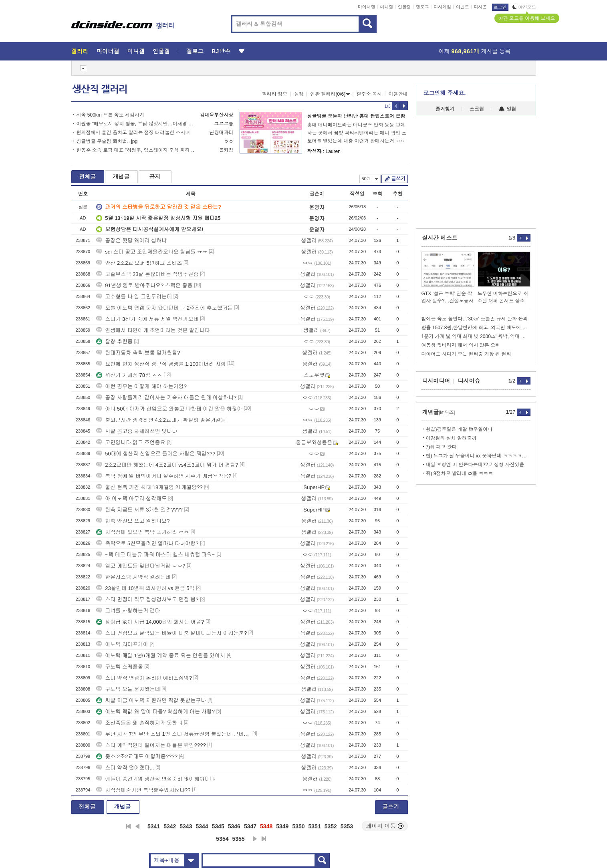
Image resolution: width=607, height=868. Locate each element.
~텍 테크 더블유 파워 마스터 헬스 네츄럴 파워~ (155, 555)
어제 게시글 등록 (475, 51)
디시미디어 (436, 381)
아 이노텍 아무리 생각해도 (131, 498)
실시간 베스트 (440, 238)
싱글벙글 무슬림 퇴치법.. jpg (107, 141)
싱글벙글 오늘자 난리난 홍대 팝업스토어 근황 (356, 116)
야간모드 (524, 7)
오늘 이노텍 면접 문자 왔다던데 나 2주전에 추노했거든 (164, 308)
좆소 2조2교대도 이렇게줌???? (137, 756)
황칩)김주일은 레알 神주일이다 (459, 429)
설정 (299, 94)
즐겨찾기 (445, 109)
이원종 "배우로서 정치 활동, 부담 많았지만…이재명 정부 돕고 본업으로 (136, 124)
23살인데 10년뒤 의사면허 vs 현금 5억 (145, 588)
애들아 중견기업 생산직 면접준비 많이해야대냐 (155, 779)
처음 (128, 826)
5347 (250, 826)
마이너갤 (367, 7)
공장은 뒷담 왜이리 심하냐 (131, 241)
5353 (347, 826)
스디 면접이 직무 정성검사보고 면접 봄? (147, 599)
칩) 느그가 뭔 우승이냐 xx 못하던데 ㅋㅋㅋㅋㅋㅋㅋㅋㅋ (478, 456)
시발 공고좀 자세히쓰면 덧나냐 (137, 431)
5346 (234, 826)
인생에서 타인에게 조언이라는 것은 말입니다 (153, 330)
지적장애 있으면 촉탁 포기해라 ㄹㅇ (142, 532)
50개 (370, 179)
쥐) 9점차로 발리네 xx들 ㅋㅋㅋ (460, 473)
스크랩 (477, 109)
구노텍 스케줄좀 (120, 667)
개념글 (121, 177)
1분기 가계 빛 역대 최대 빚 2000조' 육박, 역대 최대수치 (476, 336)
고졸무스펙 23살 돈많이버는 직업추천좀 (147, 274)
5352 (331, 826)
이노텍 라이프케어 (122, 644)
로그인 (500, 7)
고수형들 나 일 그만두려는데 (134, 297)
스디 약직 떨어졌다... (125, 768)
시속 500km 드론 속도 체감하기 (110, 115)
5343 (186, 826)
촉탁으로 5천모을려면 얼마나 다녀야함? (147, 543)
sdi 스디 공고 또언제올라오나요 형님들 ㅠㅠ (152, 252)
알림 (507, 109)
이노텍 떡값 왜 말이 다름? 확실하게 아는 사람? (155, 712)
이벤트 (463, 7)
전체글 (88, 177)
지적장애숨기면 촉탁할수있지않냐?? (143, 790)
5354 (222, 839)
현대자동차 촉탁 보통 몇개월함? (138, 353)
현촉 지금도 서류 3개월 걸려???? (139, 510)
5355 (239, 839)
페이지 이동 (385, 826)
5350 (298, 826)
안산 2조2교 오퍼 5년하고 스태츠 (139, 263)
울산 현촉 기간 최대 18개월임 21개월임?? (149, 487)
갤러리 (80, 51)
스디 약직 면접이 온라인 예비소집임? (144, 678)
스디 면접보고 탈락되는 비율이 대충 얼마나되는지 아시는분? (171, 633)
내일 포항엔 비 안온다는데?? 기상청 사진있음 (475, 465)
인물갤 (404, 7)
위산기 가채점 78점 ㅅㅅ (129, 375)
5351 (315, 826)
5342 (170, 826)
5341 (154, 826)
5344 (202, 826)
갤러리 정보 (275, 94)
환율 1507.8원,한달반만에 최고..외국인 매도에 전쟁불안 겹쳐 (476, 328)
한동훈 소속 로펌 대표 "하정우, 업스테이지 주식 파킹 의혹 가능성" (136, 150)
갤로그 (422, 7)
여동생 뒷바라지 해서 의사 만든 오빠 (461, 345)
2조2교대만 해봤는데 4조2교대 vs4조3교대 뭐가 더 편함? (167, 465)
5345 (218, 826)
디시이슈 (469, 381)
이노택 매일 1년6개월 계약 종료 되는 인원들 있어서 (161, 656)
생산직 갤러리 (100, 89)
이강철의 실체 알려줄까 (451, 438)
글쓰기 (398, 179)
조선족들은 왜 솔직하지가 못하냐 (139, 723)
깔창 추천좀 (114, 341)
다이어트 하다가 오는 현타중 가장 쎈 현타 (466, 354)
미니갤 (386, 7)
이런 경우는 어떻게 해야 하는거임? (141, 386)
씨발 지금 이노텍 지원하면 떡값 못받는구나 (151, 700)
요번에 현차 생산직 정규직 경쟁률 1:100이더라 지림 (161, 364)
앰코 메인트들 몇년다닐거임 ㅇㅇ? (141, 566)
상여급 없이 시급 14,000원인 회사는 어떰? (150, 622)
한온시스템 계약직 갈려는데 (133, 577)
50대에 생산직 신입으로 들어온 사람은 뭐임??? (156, 454)
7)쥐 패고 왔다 (441, 447)
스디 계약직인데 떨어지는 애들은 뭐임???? (151, 745)
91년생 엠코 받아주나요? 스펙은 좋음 (144, 285)
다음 (255, 839)
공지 (155, 177)
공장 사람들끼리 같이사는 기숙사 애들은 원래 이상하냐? (166, 398)
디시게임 (442, 7)
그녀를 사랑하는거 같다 (128, 611)
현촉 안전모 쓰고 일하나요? (133, 521)
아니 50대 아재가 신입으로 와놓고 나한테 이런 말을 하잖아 (169, 409)
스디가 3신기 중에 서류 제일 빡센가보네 (147, 319)
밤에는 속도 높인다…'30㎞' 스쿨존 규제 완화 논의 (475, 319)
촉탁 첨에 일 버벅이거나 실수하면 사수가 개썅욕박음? (164, 476)
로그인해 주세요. (445, 93)
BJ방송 (221, 51)
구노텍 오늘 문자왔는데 (128, 689)
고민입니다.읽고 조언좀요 (131, 442)
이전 (137, 826)
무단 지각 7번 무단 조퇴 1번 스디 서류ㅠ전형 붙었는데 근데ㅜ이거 (173, 734)
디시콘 (481, 7)
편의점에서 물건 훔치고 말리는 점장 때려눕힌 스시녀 (133, 133)
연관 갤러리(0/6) (330, 94)
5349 (282, 826)
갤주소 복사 (369, 94)
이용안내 (398, 94)
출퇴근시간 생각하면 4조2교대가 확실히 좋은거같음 (161, 420)
